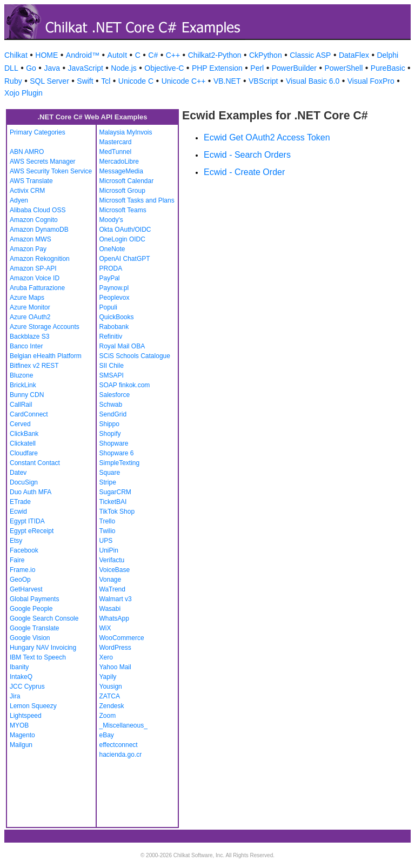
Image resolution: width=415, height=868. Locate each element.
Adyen (19, 200)
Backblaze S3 (29, 337)
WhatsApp (114, 618)
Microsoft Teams (123, 210)
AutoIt (118, 55)
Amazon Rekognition (40, 259)
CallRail (21, 405)
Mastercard (116, 142)
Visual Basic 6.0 (313, 81)
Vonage (111, 580)
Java (52, 68)
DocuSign (24, 482)
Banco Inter (26, 346)
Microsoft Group (122, 191)
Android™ (83, 55)
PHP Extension (217, 68)
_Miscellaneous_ (123, 725)
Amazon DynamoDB (39, 230)
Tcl (106, 81)
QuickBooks (117, 317)
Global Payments (34, 599)
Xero (106, 657)
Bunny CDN (27, 395)
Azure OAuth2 (30, 317)
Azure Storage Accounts (45, 327)
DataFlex (354, 55)
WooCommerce (122, 638)
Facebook (24, 550)
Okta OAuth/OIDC (125, 230)
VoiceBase (115, 570)
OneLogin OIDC (122, 239)
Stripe (108, 482)
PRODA (111, 268)
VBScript (263, 81)
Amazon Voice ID (35, 278)
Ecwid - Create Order (244, 172)
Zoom (108, 716)
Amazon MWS (31, 239)
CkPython (266, 55)
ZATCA (110, 696)
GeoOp (20, 580)
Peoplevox (115, 298)
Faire (17, 560)
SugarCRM (115, 492)
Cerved (20, 424)
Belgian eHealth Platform (46, 356)
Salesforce (115, 395)
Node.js (123, 68)
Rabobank (114, 327)
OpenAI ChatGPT (125, 259)
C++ (173, 55)
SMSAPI (112, 375)
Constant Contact (35, 463)
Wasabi (110, 609)
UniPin (109, 550)
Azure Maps (27, 298)
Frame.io (22, 570)
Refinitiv (111, 337)
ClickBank (24, 434)
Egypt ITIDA (27, 521)
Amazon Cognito (34, 220)
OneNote (112, 249)
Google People (31, 609)
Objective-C (164, 68)
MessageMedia (121, 171)
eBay (107, 735)
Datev (18, 473)
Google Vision (30, 638)
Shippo (109, 424)
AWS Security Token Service (51, 171)
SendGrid (113, 414)
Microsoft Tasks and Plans (137, 200)
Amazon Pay (28, 249)
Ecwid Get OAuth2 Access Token (267, 137)
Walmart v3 (116, 599)
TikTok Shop (117, 512)
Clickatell (23, 443)
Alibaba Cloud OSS (38, 210)
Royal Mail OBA (122, 346)
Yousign (111, 687)
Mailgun (21, 745)
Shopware (114, 443)
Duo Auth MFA (31, 492)
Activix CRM (27, 191)
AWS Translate (31, 181)
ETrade (20, 502)
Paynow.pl (114, 288)
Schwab (111, 405)
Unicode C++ (184, 81)
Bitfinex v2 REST (34, 366)
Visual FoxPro (371, 81)
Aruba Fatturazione (37, 288)
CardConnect (29, 414)
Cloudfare (24, 453)
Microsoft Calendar (127, 181)
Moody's (111, 220)
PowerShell (344, 68)
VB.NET (227, 81)
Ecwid (18, 512)
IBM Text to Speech (38, 657)
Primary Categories (38, 132)
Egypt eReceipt (32, 531)
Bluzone (21, 375)
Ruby (13, 81)
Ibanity (19, 667)
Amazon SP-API (33, 268)
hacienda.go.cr (121, 755)
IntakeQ (21, 677)
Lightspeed (26, 716)
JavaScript (85, 68)
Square (110, 473)
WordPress (115, 648)
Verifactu (112, 560)
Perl (257, 68)
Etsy (16, 541)
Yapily (108, 677)
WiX (105, 628)
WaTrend (112, 589)
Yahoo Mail (115, 667)
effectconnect (119, 745)
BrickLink (23, 385)
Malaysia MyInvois (126, 132)
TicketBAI (113, 502)
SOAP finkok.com (125, 385)
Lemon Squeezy (33, 706)
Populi (108, 307)
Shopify (110, 434)
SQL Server (49, 81)
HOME (46, 55)
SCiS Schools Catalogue (135, 356)
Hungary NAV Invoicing (43, 648)
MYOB (19, 725)
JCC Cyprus (27, 687)
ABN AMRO (27, 152)
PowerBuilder (294, 68)
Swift (85, 81)
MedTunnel (116, 152)
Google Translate (34, 628)
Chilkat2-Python (215, 55)
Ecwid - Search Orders (247, 155)
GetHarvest (26, 589)
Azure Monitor (30, 307)
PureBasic (388, 68)
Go (31, 68)
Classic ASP (310, 55)
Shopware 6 (117, 453)
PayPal (110, 278)
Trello (108, 521)
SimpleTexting (120, 463)
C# (153, 55)
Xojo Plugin (24, 93)
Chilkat (16, 55)
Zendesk (112, 706)
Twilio (108, 531)
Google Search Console (44, 618)
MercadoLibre (119, 162)
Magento (22, 735)
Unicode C (136, 81)
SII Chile (112, 366)
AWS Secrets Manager (43, 162)
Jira (15, 696)
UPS (106, 541)
